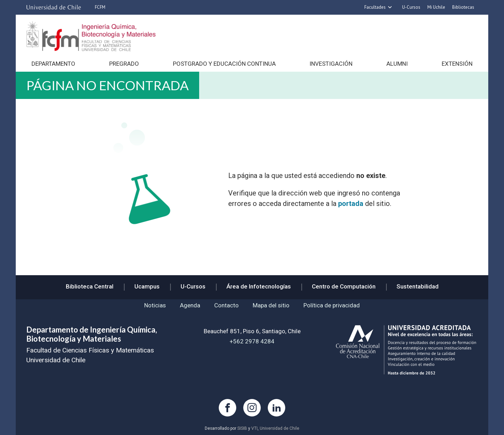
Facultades (375, 7)
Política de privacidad (332, 305)
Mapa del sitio (271, 305)
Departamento (53, 64)
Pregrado (124, 64)
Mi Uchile (436, 7)
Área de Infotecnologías (259, 286)
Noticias (155, 305)
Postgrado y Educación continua (224, 64)
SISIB (242, 428)
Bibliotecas (463, 7)
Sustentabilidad (418, 286)
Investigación (331, 64)
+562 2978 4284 (252, 341)
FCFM (100, 7)
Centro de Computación (344, 286)
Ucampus (147, 286)
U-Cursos (411, 7)
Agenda (190, 305)
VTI (254, 428)
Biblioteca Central (90, 286)
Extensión (457, 64)
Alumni (397, 64)
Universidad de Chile (279, 428)
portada (351, 204)
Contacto (226, 305)
